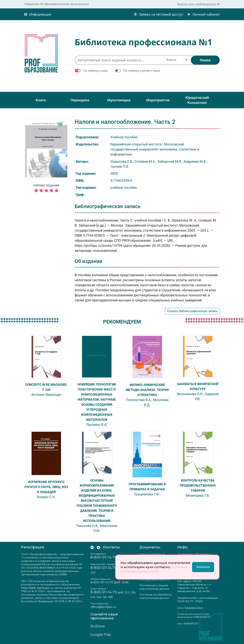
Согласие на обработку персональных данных (156, 596)
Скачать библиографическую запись (192, 311)
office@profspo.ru (103, 607)
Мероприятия (158, 100)
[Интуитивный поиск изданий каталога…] (120, 60)
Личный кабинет (204, 14)
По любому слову (95, 71)
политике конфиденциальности (154, 569)
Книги (41, 100)
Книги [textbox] (171, 60)
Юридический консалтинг (197, 100)
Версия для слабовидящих (198, 4)
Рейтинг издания (46, 189)
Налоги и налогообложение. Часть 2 (125, 122)
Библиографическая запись (108, 206)
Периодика (80, 100)
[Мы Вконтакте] (92, 547)
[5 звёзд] (46, 191)
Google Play (101, 635)
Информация (38, 14)
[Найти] (205, 60)
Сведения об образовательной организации (57, 4)
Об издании (88, 261)
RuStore (98, 626)
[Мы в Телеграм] (98, 547)
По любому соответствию (142, 71)
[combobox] (177, 60)
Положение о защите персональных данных (154, 587)
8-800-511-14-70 (104, 557)
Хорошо (203, 567)
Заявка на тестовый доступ (159, 14)
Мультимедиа (119, 100)
